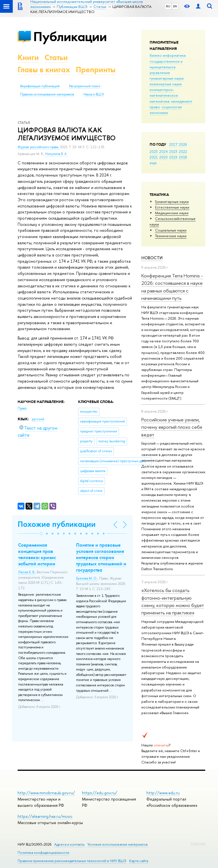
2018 (183, 157)
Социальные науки (171, 230)
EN (175, 6)
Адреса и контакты (69, 844)
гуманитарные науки (167, 78)
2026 (183, 144)
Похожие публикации (57, 524)
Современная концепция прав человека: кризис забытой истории (37, 554)
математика (160, 101)
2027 (173, 144)
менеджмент (182, 101)
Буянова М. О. (87, 578)
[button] (41, 534)
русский (38, 419)
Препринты (96, 70)
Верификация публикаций (40, 86)
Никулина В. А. (56, 154)
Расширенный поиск (85, 86)
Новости (152, 258)
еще (153, 163)
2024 (163, 151)
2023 (173, 151)
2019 (173, 157)
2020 (163, 157)
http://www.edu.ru (163, 793)
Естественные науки (172, 207)
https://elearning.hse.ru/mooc (45, 816)
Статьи (56, 57)
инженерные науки (166, 84)
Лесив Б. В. (27, 572)
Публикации (70, 36)
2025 (154, 151)
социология (172, 107)
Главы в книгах (44, 70)
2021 (154, 157)
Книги (28, 57)
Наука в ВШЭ (94, 94)
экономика (159, 113)
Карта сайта (139, 861)
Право (22, 408)
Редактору (198, 843)
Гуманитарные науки (172, 201)
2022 (183, 151)
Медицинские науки (172, 213)
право (155, 107)
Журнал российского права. (39, 147)
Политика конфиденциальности (43, 853)
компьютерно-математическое (164, 92)
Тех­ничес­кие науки (171, 236)
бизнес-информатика (168, 55)
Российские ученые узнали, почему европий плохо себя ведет (172, 427)
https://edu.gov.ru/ (100, 793)
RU (168, 6)
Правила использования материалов (47, 94)
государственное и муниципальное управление (166, 67)
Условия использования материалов (118, 844)
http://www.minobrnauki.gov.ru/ (46, 793)
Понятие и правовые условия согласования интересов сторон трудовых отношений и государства (101, 557)
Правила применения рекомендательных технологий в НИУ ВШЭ (72, 861)
